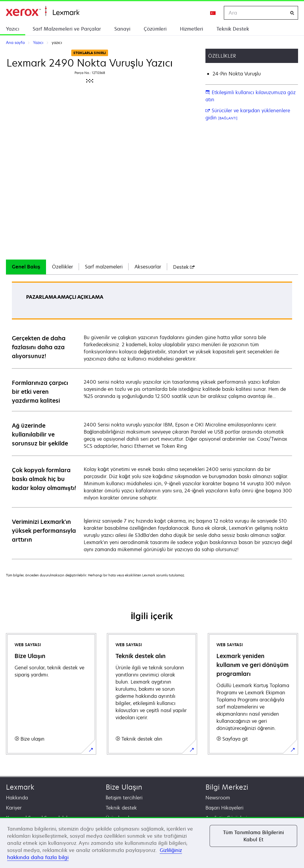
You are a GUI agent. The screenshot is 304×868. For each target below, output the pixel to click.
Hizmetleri (191, 29)
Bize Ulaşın (124, 787)
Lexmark (20, 787)
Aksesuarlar (148, 267)
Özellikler (62, 267)
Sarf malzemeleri (104, 267)
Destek (184, 267)
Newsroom (218, 798)
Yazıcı (13, 29)
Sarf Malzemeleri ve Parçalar (67, 29)
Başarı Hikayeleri (224, 808)
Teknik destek (121, 808)
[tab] (26, 267)
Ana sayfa (43, 11)
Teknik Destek (233, 29)
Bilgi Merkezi (227, 787)
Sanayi (122, 29)
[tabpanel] (152, 420)
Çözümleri (155, 29)
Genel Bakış (26, 267)
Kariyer (14, 808)
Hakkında (17, 798)
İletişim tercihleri (124, 798)
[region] (152, 842)
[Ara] (292, 13)
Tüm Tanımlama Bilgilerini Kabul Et (253, 836)
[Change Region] (213, 13)
